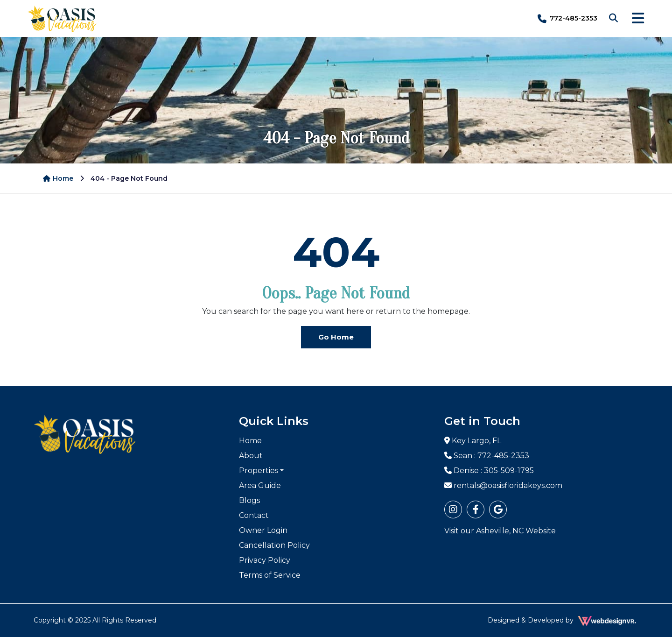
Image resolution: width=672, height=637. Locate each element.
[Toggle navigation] (638, 18)
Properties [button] (259, 471)
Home (58, 178)
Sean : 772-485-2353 (487, 456)
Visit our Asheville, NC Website (500, 531)
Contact (254, 515)
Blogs (249, 500)
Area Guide (260, 485)
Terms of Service (270, 575)
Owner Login (263, 530)
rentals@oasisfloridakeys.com (503, 485)
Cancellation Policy (274, 545)
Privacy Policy (265, 560)
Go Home (336, 337)
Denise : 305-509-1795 (489, 471)
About (251, 456)
